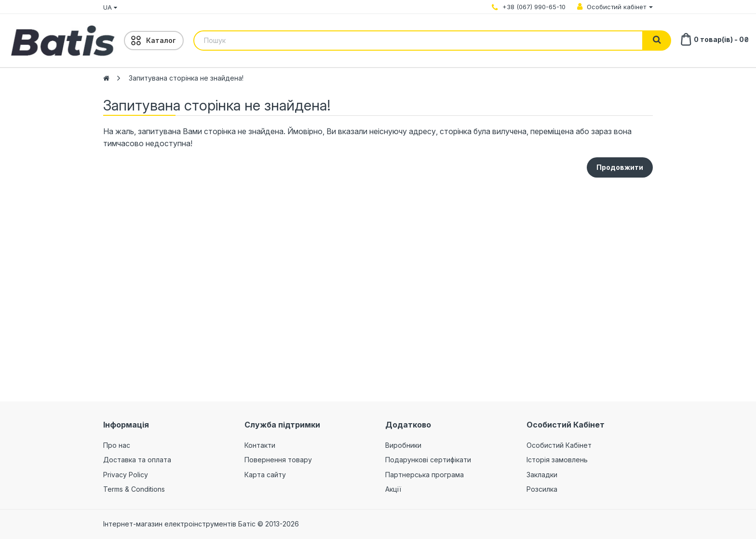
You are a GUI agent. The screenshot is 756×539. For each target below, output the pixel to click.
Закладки (542, 475)
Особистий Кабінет (559, 445)
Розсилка (542, 489)
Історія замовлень (557, 460)
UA (110, 7)
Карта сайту (265, 475)
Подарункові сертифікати (428, 460)
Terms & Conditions (134, 489)
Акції (393, 489)
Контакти (260, 445)
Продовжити (620, 167)
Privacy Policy (126, 475)
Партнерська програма (425, 475)
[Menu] (154, 41)
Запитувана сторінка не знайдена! (186, 78)
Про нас (117, 445)
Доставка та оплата (137, 460)
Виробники (403, 445)
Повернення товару (278, 460)
